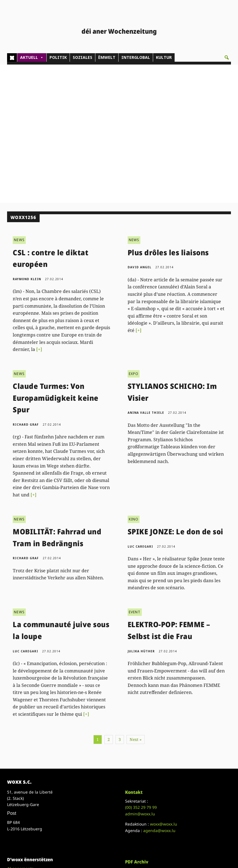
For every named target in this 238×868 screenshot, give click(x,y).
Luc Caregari (140, 408)
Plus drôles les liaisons (168, 114)
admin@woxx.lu (140, 675)
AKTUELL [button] (32, 57)
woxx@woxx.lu (164, 686)
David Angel (140, 129)
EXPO (134, 235)
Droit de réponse (23, 795)
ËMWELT (107, 57)
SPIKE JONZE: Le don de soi (175, 393)
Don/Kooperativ (22, 743)
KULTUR (164, 57)
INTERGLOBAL (136, 57)
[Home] (12, 57)
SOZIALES (82, 57)
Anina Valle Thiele (146, 274)
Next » (136, 601)
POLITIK (58, 57)
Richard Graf (26, 286)
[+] (39, 211)
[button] (227, 57)
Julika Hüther (141, 513)
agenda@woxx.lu (159, 692)
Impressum (18, 802)
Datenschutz (19, 808)
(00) (141, 669)
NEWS (19, 102)
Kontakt (134, 654)
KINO (134, 381)
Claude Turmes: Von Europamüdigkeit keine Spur (56, 259)
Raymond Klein (27, 141)
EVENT (135, 474)
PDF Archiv (137, 723)
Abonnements (20, 730)
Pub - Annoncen (22, 737)
